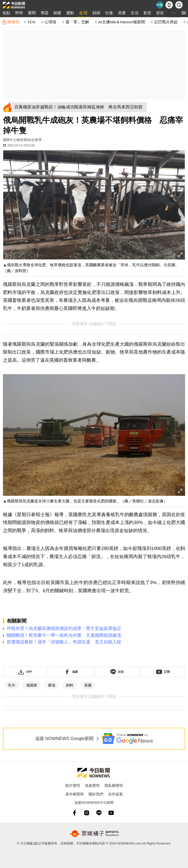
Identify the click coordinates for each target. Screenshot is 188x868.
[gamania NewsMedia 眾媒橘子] (94, 834)
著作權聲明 (75, 794)
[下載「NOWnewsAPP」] (25, 672)
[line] (99, 813)
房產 (122, 13)
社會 (109, 13)
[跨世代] (11, 22)
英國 (88, 685)
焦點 (6, 13)
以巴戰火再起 (166, 22)
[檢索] (179, 5)
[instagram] (87, 813)
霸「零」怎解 (77, 22)
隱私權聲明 (114, 785)
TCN (31, 22)
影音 (147, 13)
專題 (45, 13)
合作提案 (116, 794)
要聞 (32, 13)
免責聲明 (92, 785)
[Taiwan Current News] (159, 5)
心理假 (50, 22)
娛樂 (57, 13)
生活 (135, 13)
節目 (160, 13)
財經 (96, 13)
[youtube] (111, 813)
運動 (70, 13)
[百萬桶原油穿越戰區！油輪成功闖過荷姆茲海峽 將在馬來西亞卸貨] (80, 107)
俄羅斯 (32, 685)
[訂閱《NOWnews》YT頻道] (163, 672)
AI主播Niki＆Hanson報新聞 (122, 22)
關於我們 (96, 794)
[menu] (184, 13)
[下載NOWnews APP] (169, 5)
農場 (52, 685)
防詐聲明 (73, 785)
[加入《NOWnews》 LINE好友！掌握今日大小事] (117, 672)
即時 (19, 13)
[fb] (74, 813)
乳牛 (12, 685)
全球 (83, 13)
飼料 (70, 685)
